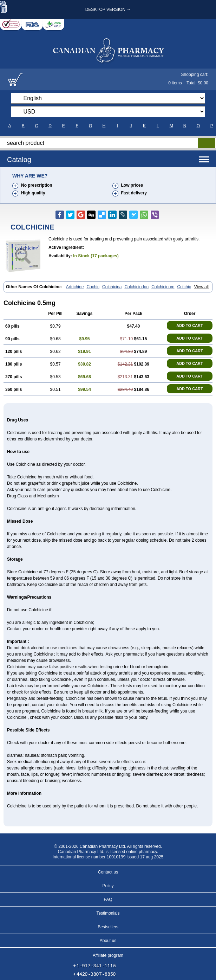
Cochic (93, 287)
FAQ (108, 900)
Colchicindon (136, 287)
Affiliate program (108, 955)
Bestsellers (108, 927)
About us (108, 941)
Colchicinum (163, 287)
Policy (108, 886)
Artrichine (75, 287)
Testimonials (108, 913)
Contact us (108, 872)
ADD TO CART (190, 325)
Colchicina (112, 287)
